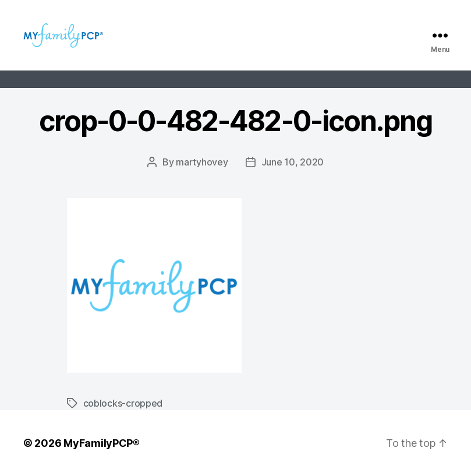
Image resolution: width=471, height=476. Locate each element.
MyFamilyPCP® (102, 443)
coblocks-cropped (123, 403)
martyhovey (202, 162)
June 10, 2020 (293, 162)
